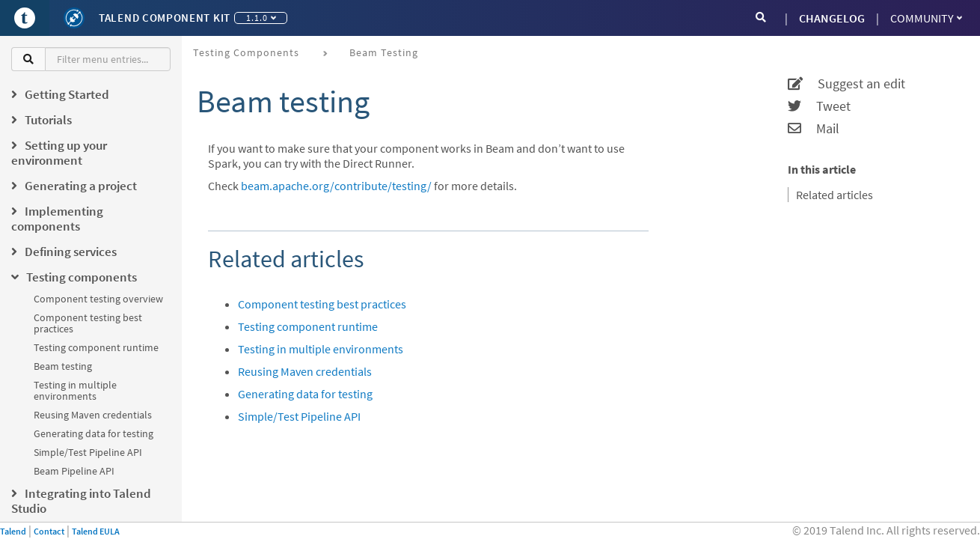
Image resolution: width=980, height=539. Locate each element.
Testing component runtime (96, 347)
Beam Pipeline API (74, 471)
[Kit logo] (74, 18)
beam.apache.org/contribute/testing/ (336, 186)
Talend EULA (96, 531)
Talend (13, 531)
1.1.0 (261, 18)
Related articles (834, 195)
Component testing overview (98, 299)
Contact (49, 531)
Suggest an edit (846, 84)
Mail (814, 129)
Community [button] (926, 18)
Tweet (819, 106)
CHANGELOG (832, 18)
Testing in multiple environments (75, 390)
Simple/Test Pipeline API (88, 452)
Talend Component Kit (165, 18)
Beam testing (63, 366)
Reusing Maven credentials (93, 415)
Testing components (246, 52)
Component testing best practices (88, 323)
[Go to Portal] (25, 18)
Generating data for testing (94, 433)
